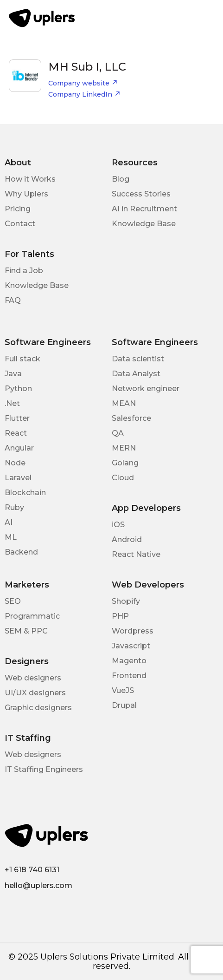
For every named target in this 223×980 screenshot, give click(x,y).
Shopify (126, 601)
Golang (125, 463)
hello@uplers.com (38, 885)
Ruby (14, 507)
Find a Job (24, 271)
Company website (83, 83)
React (16, 433)
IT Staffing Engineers (44, 769)
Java (13, 374)
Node (15, 463)
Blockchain (25, 493)
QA (118, 433)
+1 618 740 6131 (32, 870)
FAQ (13, 300)
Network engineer (146, 389)
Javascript (131, 646)
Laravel (18, 478)
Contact (20, 224)
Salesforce (131, 418)
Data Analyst (136, 374)
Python (18, 389)
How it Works (30, 179)
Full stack (22, 359)
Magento (129, 661)
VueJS (123, 690)
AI (9, 522)
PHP (120, 616)
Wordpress (133, 631)
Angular (19, 448)
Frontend (129, 676)
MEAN (124, 403)
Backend (21, 552)
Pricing (18, 209)
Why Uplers (26, 194)
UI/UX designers (35, 693)
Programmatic (32, 616)
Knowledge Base (144, 224)
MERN (124, 448)
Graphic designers (38, 708)
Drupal (124, 705)
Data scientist (138, 359)
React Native (136, 554)
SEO (13, 601)
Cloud (123, 478)
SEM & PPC (26, 631)
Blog (121, 179)
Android (127, 539)
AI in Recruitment (144, 209)
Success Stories (141, 194)
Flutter (17, 418)
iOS (118, 525)
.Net (12, 403)
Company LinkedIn (84, 94)
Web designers (33, 678)
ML (11, 537)
